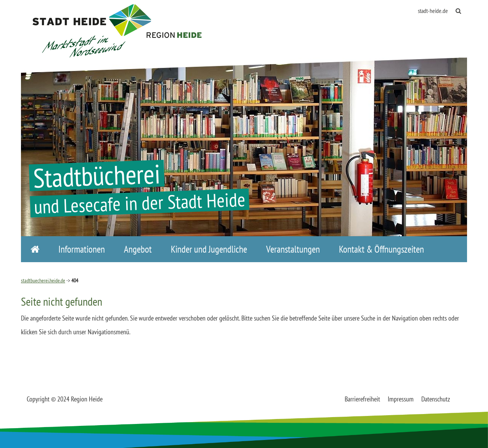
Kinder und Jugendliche (209, 249)
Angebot (138, 249)
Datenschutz (436, 399)
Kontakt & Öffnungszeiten (381, 249)
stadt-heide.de (433, 11)
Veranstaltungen (293, 249)
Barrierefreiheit (362, 399)
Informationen (82, 249)
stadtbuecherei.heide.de (43, 280)
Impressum (401, 399)
